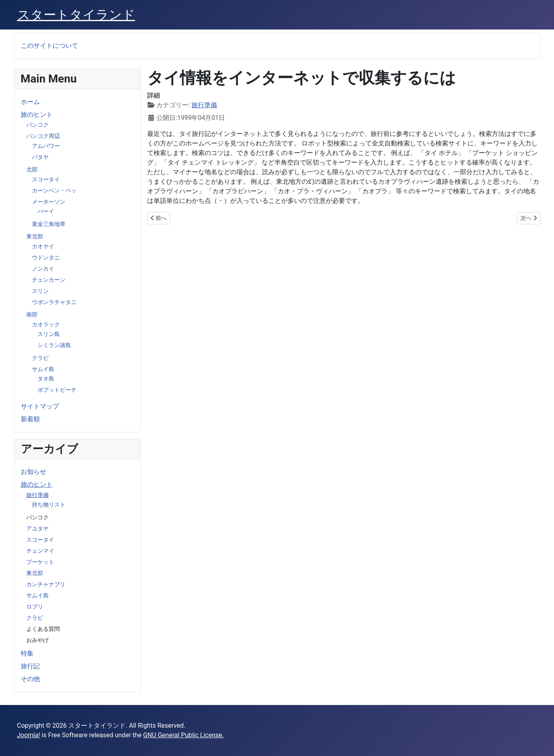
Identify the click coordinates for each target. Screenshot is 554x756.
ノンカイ (43, 269)
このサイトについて (49, 46)
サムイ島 (43, 369)
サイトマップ (40, 406)
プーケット (40, 562)
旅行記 (30, 666)
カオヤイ (43, 246)
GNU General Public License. (183, 735)
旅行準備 (37, 495)
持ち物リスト (49, 505)
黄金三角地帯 (49, 224)
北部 (32, 169)
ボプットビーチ (57, 390)
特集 (27, 653)
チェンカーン (49, 280)
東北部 (35, 236)
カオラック (46, 324)
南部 (32, 314)
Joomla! (29, 735)
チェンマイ (40, 551)
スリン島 (49, 334)
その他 (30, 679)
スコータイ (46, 179)
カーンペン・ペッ (54, 190)
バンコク (37, 125)
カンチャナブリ (46, 584)
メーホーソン (49, 202)
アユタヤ (37, 528)
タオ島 (46, 379)
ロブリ (35, 607)
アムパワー (46, 146)
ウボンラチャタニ (54, 302)
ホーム (30, 102)
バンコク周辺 (43, 136)
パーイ (46, 211)
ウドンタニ (46, 257)
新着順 (30, 419)
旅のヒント (37, 115)
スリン (40, 291)
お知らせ (34, 472)
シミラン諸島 (54, 345)
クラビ (40, 358)
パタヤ (40, 157)
